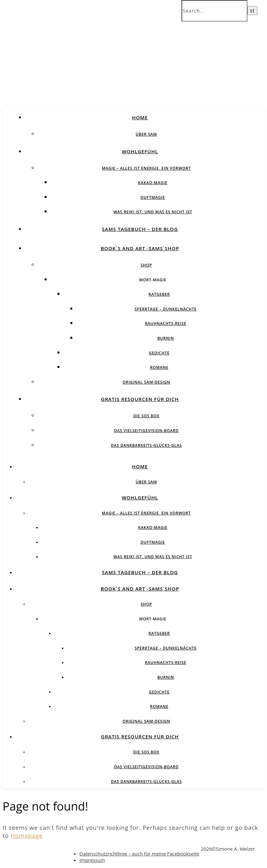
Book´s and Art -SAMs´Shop (140, 248)
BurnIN (166, 338)
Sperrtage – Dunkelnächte (166, 309)
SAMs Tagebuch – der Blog (140, 229)
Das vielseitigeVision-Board (146, 431)
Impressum (92, 860)
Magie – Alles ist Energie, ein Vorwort (146, 168)
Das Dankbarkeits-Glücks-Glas (146, 445)
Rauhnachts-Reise (166, 323)
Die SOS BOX (147, 416)
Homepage (27, 836)
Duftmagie (153, 197)
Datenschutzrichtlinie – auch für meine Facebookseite (139, 854)
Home (140, 117)
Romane (159, 367)
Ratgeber (159, 294)
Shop (147, 265)
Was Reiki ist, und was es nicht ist (153, 212)
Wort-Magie (153, 280)
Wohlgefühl (140, 151)
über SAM (146, 134)
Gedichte (159, 353)
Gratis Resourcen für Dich (140, 399)
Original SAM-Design (146, 382)
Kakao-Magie (153, 183)
